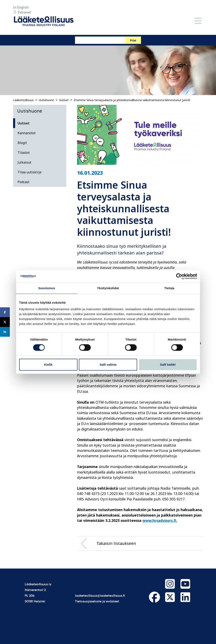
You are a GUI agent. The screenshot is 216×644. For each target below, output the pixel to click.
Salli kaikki (168, 365)
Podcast (24, 182)
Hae (133, 41)
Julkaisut (24, 162)
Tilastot (24, 153)
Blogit (22, 143)
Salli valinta (108, 365)
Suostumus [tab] (47, 288)
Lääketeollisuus (23, 100)
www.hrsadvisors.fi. (160, 520)
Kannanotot (27, 133)
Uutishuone (46, 100)
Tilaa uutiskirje (30, 172)
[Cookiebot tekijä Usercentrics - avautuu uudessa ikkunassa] (179, 276)
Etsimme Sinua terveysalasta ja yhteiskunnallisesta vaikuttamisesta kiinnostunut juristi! (132, 100)
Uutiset (64, 100)
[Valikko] (198, 21)
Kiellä (48, 365)
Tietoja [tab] (169, 288)
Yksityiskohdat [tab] (108, 288)
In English (21, 7)
